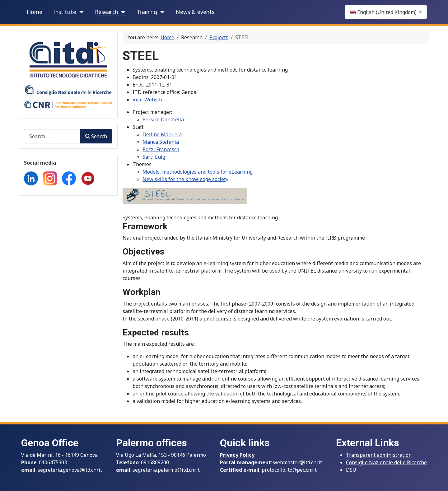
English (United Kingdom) (384, 12)
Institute (65, 12)
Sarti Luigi (155, 157)
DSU (351, 470)
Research (106, 12)
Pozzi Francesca (161, 149)
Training (147, 12)
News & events (195, 12)
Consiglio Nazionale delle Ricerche (386, 462)
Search (96, 136)
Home (35, 12)
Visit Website (148, 100)
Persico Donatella (163, 119)
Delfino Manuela (162, 134)
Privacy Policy (237, 455)
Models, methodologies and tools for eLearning (198, 172)
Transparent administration (379, 455)
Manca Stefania (161, 142)
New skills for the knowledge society (185, 179)
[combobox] (52, 136)
